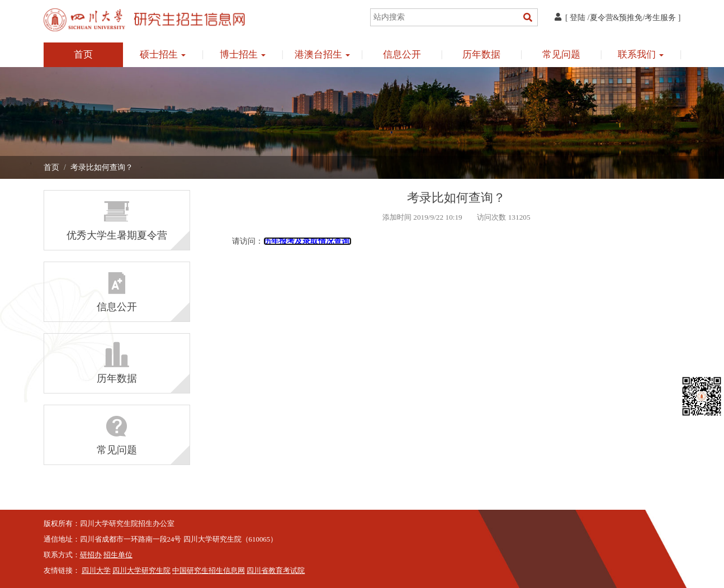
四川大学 (96, 571)
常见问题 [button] (561, 54)
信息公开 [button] (402, 54)
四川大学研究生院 (141, 571)
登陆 (578, 18)
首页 (83, 54)
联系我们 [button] (641, 54)
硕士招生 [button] (163, 54)
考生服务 (660, 18)
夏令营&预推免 (616, 18)
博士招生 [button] (243, 54)
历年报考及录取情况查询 (307, 241)
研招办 (91, 555)
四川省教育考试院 (276, 571)
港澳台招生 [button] (322, 54)
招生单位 (118, 555)
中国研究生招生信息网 (209, 571)
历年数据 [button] (481, 54)
